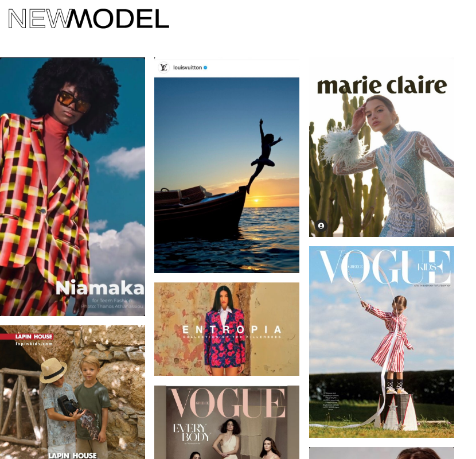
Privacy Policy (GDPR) (196, 111)
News (100, 111)
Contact (42, 111)
